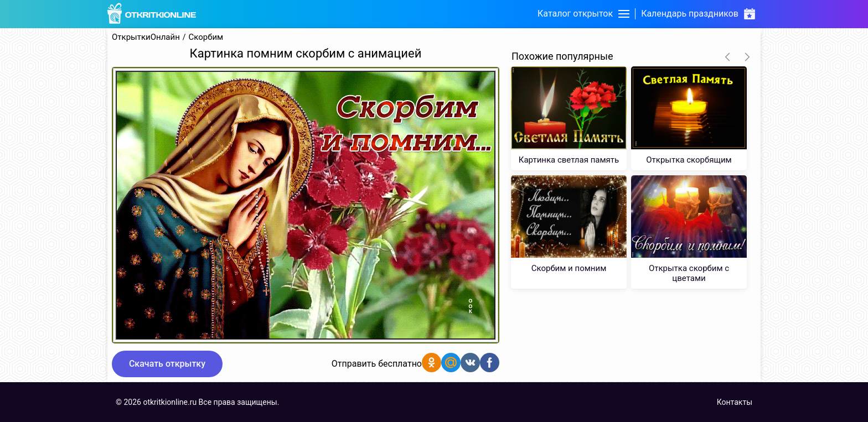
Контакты (735, 402)
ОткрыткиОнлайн (146, 37)
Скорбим (206, 37)
